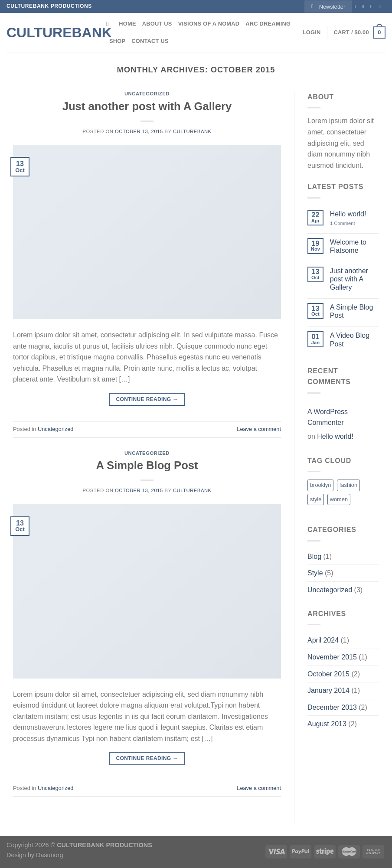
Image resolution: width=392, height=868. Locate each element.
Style (315, 573)
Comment (343, 223)
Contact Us (150, 41)
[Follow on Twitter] (373, 7)
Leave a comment (259, 429)
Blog (314, 556)
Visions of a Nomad (209, 24)
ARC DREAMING (268, 24)
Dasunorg (49, 855)
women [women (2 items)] (339, 499)
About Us (157, 24)
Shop (117, 41)
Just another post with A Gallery (147, 106)
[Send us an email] (381, 7)
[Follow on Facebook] (356, 7)
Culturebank (50, 33)
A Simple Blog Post (147, 465)
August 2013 (327, 724)
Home (127, 24)
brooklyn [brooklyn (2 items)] (320, 485)
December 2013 (332, 707)
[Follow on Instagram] (365, 7)
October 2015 (328, 674)
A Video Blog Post (350, 339)
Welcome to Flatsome (348, 246)
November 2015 (332, 657)
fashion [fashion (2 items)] (348, 485)
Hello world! (348, 214)
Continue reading (147, 400)
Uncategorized (147, 94)
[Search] (109, 24)
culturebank (192, 131)
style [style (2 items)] (316, 499)
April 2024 (323, 640)
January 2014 (328, 690)
